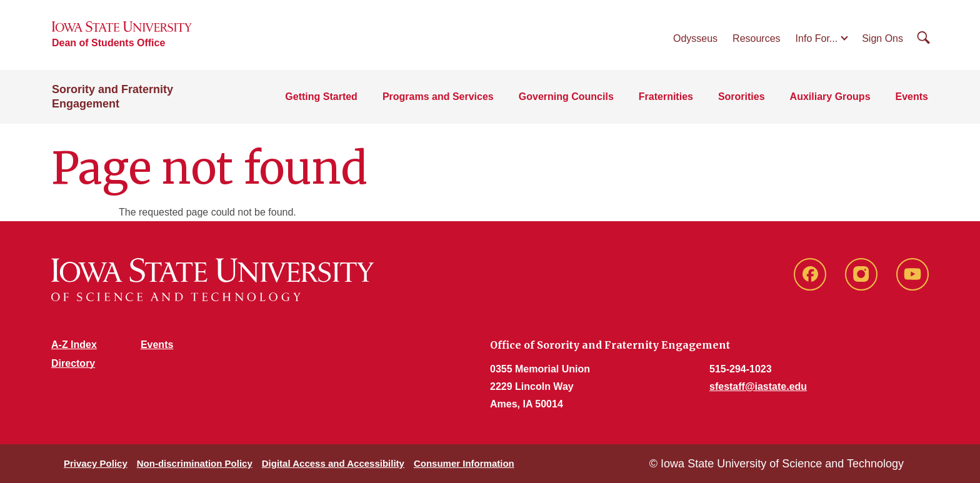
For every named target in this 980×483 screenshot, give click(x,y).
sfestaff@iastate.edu (758, 386)
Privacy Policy (96, 463)
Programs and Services (438, 97)
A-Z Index (74, 345)
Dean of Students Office (108, 43)
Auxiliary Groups (830, 97)
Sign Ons (882, 38)
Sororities (742, 97)
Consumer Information (464, 463)
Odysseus (695, 38)
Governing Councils (566, 97)
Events (912, 97)
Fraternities (666, 97)
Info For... (817, 38)
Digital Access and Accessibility (333, 463)
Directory (73, 363)
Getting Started (321, 97)
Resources (756, 38)
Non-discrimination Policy (195, 463)
